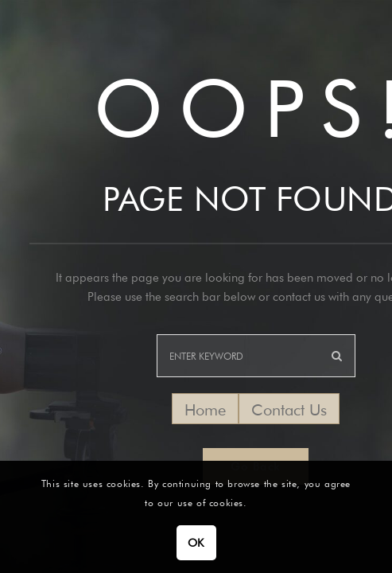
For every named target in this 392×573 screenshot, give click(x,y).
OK (196, 543)
